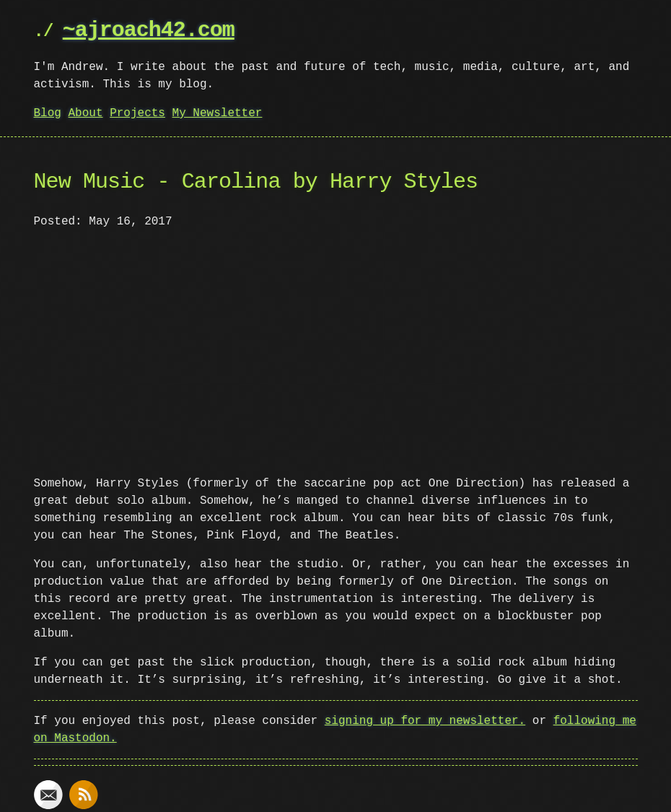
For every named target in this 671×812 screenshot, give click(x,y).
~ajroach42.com (149, 31)
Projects (137, 113)
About (86, 113)
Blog (48, 113)
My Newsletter (218, 113)
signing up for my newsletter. (425, 720)
